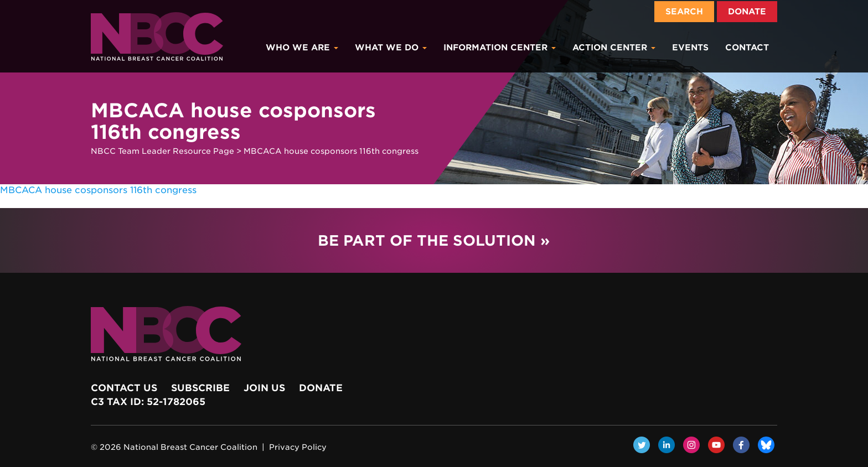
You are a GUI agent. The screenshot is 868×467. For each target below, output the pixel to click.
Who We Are (302, 48)
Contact (747, 48)
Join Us (264, 388)
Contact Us (124, 388)
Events (690, 48)
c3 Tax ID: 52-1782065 (148, 402)
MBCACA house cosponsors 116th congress (98, 190)
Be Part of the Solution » (434, 240)
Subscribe (200, 388)
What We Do (391, 48)
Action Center (614, 48)
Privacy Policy (298, 447)
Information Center (500, 48)
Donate (747, 12)
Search (684, 12)
